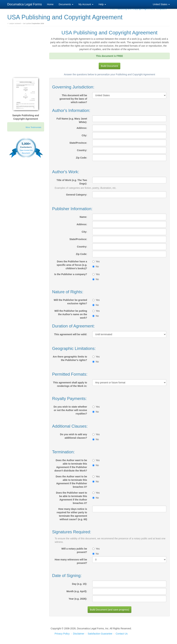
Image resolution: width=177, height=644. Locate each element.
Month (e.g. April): (77, 591)
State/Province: (78, 143)
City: (84, 135)
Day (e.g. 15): (80, 584)
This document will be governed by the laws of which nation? (73, 99)
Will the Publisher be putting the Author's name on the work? (71, 314)
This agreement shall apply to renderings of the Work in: (70, 384)
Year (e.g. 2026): (78, 599)
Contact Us (122, 634)
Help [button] (102, 4)
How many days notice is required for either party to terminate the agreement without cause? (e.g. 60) (72, 514)
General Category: (76, 195)
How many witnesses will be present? (71, 561)
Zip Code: (81, 158)
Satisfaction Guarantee (100, 634)
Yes (96, 261)
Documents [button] (66, 4)
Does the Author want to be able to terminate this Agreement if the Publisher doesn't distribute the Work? (71, 465)
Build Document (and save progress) (110, 610)
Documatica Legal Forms (25, 4)
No (96, 266)
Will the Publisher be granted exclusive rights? (70, 302)
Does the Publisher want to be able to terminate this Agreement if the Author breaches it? (72, 498)
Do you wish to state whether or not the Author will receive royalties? (70, 410)
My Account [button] (86, 4)
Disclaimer (79, 634)
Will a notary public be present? (74, 550)
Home (50, 4)
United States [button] (161, 4)
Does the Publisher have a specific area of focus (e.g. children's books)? (72, 265)
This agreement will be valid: (71, 334)
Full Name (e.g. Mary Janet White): (72, 120)
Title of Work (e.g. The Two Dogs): (72, 182)
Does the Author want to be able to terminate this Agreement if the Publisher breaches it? (71, 482)
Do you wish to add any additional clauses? (73, 436)
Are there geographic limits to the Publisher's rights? (70, 358)
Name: (83, 217)
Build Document (110, 66)
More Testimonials (34, 127)
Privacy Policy (62, 634)
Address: (82, 128)
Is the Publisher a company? (71, 274)
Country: (82, 150)
